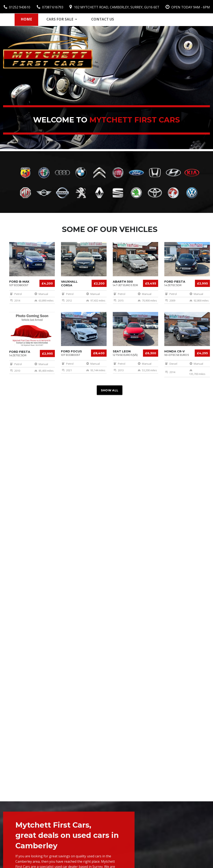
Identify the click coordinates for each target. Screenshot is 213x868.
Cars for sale (62, 19)
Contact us (103, 19)
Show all (110, 390)
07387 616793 (50, 7)
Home (26, 19)
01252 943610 (17, 7)
